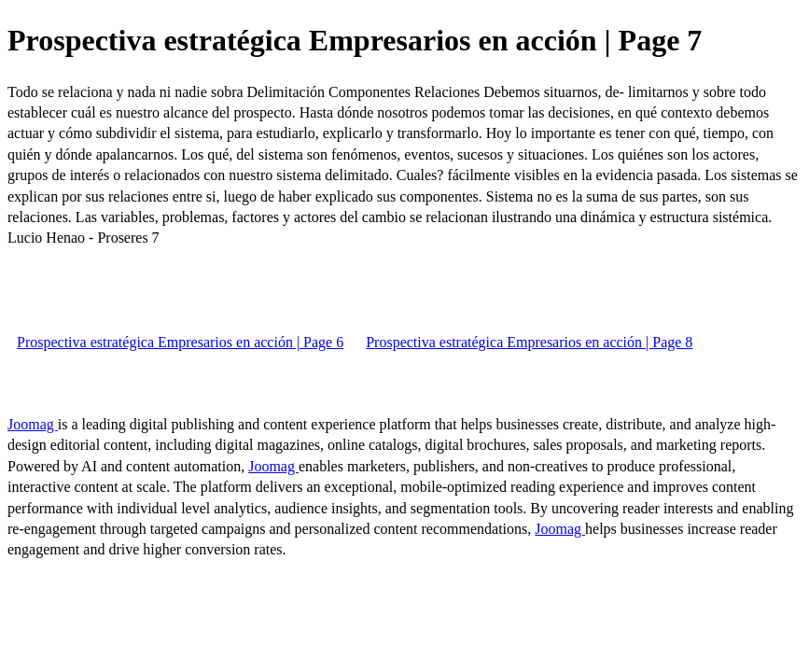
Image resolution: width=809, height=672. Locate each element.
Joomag (33, 424)
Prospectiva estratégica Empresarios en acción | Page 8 (529, 342)
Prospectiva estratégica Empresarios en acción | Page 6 (180, 342)
